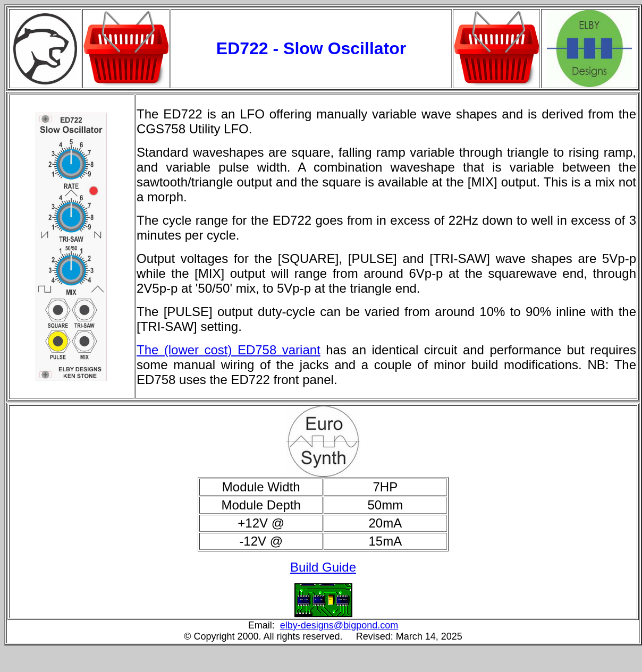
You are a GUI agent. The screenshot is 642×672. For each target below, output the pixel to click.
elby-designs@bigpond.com (339, 625)
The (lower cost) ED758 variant (229, 350)
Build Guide (323, 567)
